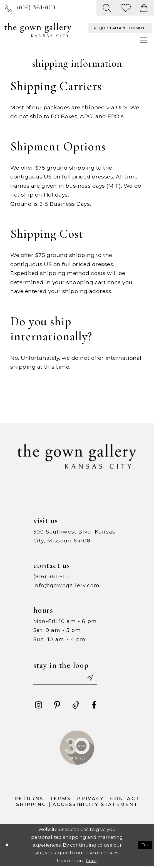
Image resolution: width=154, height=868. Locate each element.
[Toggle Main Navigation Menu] (144, 40)
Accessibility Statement (95, 806)
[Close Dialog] (8, 847)
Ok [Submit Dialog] (145, 847)
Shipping (31, 806)
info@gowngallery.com (67, 585)
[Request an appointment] (120, 28)
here (91, 862)
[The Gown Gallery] (38, 30)
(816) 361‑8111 (51, 576)
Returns (29, 800)
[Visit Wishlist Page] (126, 8)
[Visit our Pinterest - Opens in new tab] (57, 707)
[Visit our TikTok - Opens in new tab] (76, 707)
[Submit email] (97, 679)
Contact (125, 800)
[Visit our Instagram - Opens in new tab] (39, 707)
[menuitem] (30, 8)
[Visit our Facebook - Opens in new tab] (94, 707)
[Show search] (107, 8)
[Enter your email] (69, 679)
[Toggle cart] (144, 8)
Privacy (90, 800)
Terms (60, 800)
